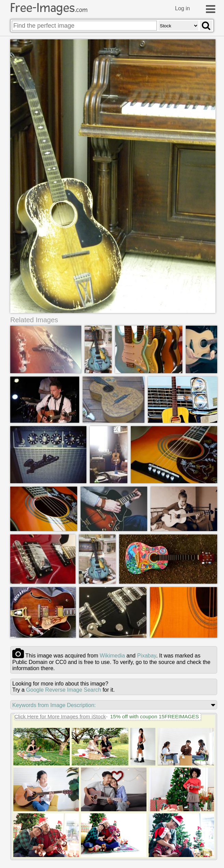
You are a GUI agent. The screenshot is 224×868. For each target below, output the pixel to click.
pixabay (146, 656)
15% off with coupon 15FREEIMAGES (154, 717)
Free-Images (49, 8)
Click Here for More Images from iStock (60, 717)
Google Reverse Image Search (64, 690)
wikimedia (112, 656)
